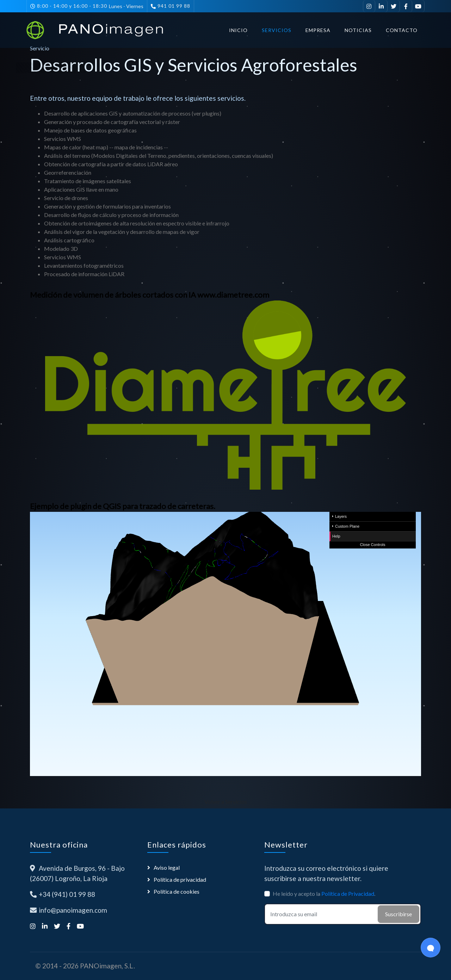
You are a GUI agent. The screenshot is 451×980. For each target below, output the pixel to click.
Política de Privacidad (348, 894)
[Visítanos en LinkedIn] (381, 6)
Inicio (238, 30)
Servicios (277, 30)
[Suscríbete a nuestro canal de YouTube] (418, 6)
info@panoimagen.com (73, 910)
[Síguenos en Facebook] (406, 6)
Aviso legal (167, 867)
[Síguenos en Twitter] (394, 6)
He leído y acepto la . (324, 894)
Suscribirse (399, 914)
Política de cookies (177, 891)
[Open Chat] (431, 948)
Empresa (318, 30)
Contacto (402, 30)
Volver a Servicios (226, 802)
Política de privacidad (180, 879)
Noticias (358, 30)
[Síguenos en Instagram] (369, 6)
